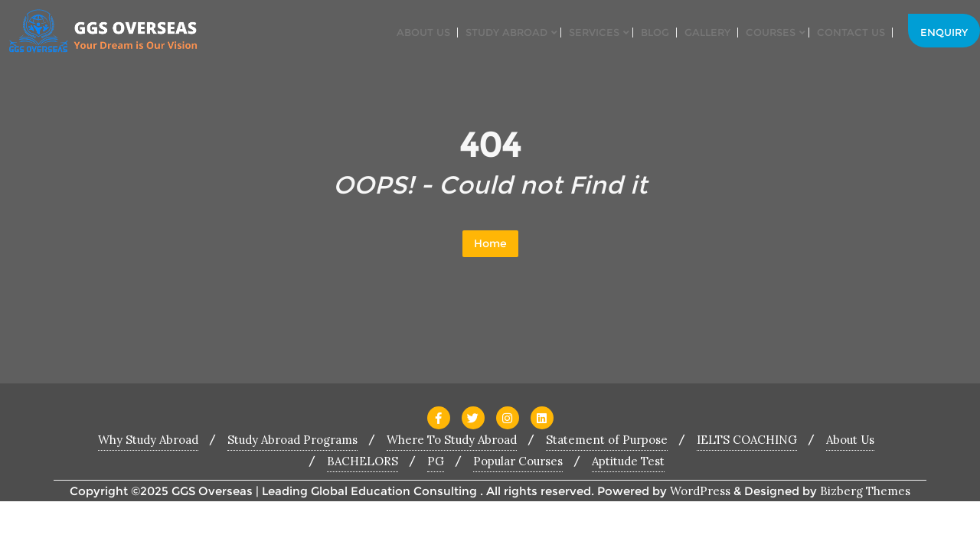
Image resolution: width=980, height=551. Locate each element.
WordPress (700, 491)
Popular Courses (518, 461)
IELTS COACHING (747, 440)
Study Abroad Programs (292, 440)
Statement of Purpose (607, 440)
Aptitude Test (628, 461)
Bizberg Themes (865, 491)
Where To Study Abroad (452, 440)
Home (490, 243)
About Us (850, 440)
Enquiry (944, 32)
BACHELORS (363, 461)
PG (436, 461)
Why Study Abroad (148, 440)
